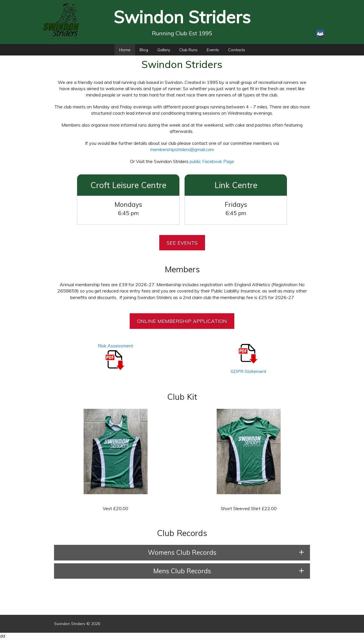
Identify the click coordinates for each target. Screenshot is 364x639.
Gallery (164, 50)
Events (213, 50)
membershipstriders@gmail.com (182, 149)
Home (125, 50)
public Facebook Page (212, 161)
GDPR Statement (249, 371)
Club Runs (188, 50)
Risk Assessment (115, 346)
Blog (144, 50)
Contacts (237, 50)
